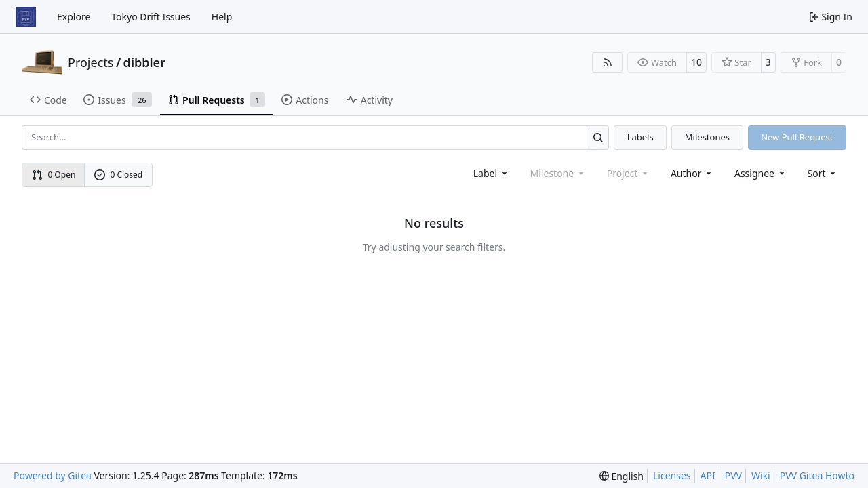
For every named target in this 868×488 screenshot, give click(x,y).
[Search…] (598, 137)
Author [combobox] (692, 173)
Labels (640, 137)
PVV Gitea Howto (817, 475)
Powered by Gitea (53, 475)
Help (222, 17)
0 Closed (119, 175)
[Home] (26, 17)
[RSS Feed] (608, 62)
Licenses (672, 475)
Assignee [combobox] (761, 173)
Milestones (707, 137)
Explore (74, 17)
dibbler (144, 62)
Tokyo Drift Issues (151, 17)
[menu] (823, 173)
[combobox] (491, 173)
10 (696, 62)
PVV (733, 475)
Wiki (761, 475)
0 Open (54, 175)
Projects (91, 62)
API (708, 475)
